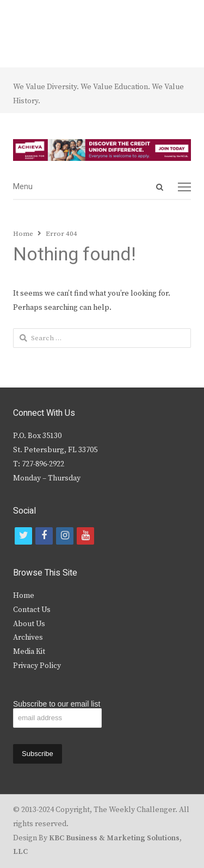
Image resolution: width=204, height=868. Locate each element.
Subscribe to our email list (57, 704)
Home (24, 596)
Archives (28, 638)
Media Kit (29, 652)
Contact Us (32, 610)
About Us (29, 624)
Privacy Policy (37, 666)
